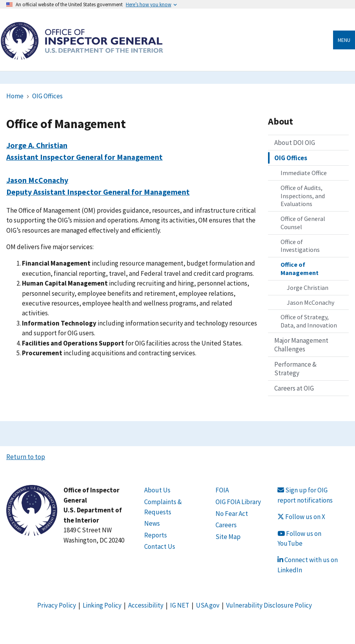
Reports (156, 535)
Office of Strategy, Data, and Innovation (309, 321)
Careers (226, 525)
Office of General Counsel (303, 223)
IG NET (180, 605)
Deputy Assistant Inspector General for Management (98, 192)
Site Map (228, 537)
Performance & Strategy (295, 369)
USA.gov (208, 605)
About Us (157, 490)
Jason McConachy (37, 180)
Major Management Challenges (301, 345)
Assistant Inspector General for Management (84, 157)
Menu (344, 40)
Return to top (26, 457)
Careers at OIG (294, 388)
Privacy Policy (57, 605)
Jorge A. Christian (37, 145)
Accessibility (146, 605)
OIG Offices (47, 96)
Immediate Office (304, 173)
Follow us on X (301, 517)
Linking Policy (102, 605)
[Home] (82, 55)
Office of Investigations (300, 246)
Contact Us (160, 546)
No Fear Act (232, 514)
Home (15, 96)
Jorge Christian (308, 288)
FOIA (222, 490)
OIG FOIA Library (238, 502)
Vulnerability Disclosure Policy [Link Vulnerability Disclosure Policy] (269, 605)
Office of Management (300, 269)
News (152, 523)
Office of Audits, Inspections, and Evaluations (303, 196)
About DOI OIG (295, 143)
